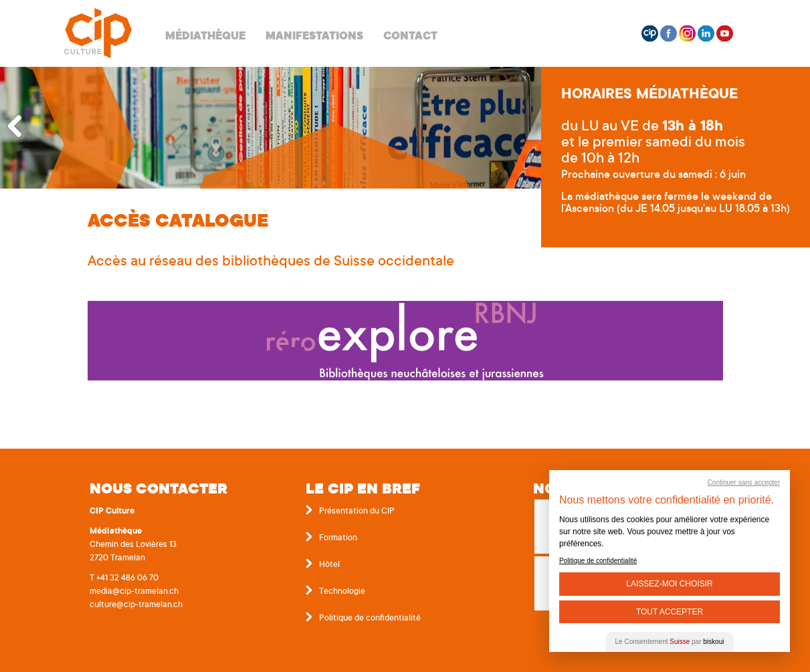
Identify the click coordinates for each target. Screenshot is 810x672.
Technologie (342, 592)
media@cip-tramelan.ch (134, 592)
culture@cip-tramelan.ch (136, 605)
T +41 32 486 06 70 (124, 578)
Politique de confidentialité (370, 619)
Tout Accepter (670, 612)
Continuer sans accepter (744, 482)
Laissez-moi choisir (669, 584)
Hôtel (329, 565)
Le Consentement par (670, 642)
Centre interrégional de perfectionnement (98, 33)
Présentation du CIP (357, 512)
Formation (338, 538)
